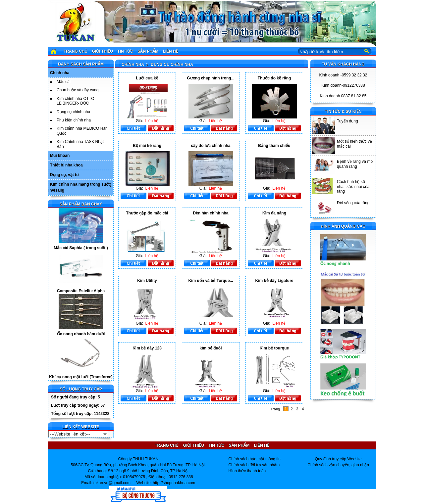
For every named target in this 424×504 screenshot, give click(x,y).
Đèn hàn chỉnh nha (211, 213)
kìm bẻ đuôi (211, 348)
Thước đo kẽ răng (274, 78)
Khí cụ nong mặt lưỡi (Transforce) (81, 377)
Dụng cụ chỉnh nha (73, 112)
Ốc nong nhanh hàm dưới (81, 334)
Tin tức (125, 51)
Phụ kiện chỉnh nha (74, 120)
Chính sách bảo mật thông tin (255, 459)
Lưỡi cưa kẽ (147, 78)
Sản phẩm (148, 51)
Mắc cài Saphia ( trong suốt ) (81, 248)
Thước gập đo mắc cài (147, 213)
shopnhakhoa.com (179, 483)
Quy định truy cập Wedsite (338, 459)
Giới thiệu (103, 51)
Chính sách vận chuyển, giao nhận (338, 465)
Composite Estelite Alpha (81, 291)
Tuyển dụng (347, 121)
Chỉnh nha (60, 73)
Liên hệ (170, 51)
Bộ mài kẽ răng (147, 146)
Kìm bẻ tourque (274, 348)
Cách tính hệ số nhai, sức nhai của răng (353, 186)
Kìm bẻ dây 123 (147, 348)
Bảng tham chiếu (274, 146)
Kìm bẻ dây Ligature (274, 281)
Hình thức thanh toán (247, 471)
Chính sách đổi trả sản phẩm (254, 465)
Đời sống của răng (353, 203)
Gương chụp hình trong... (211, 78)
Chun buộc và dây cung (78, 90)
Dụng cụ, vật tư (64, 175)
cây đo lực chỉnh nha (211, 146)
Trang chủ (76, 51)
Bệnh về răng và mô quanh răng (355, 164)
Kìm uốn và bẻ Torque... (211, 281)
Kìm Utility (147, 281)
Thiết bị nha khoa (66, 165)
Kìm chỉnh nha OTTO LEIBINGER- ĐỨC (76, 101)
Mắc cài (64, 82)
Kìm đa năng (274, 213)
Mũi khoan (60, 156)
